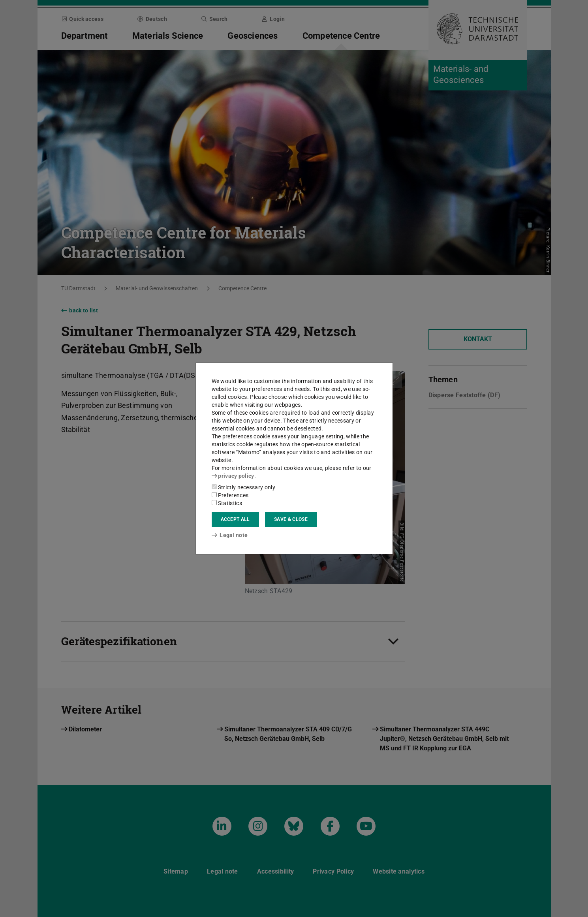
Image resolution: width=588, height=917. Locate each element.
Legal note (230, 535)
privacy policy (233, 476)
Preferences (230, 495)
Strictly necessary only (243, 487)
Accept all (235, 519)
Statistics (227, 503)
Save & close (291, 519)
